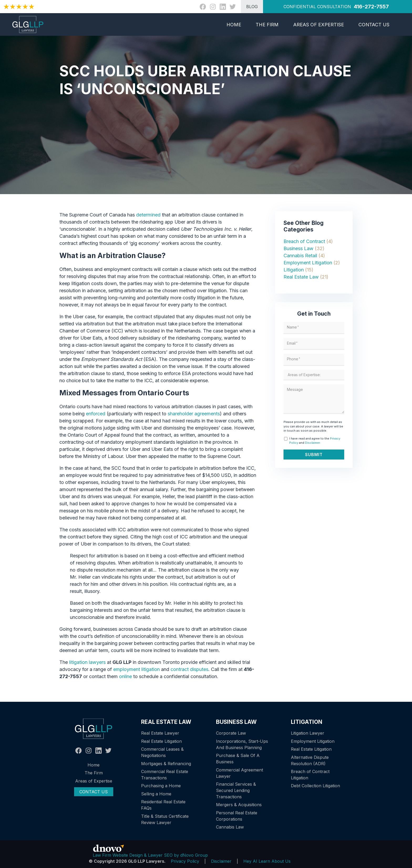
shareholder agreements (194, 414)
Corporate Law (231, 733)
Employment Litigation (308, 263)
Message (295, 389)
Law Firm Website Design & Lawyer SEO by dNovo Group (150, 855)
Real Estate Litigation (161, 741)
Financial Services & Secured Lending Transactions (236, 790)
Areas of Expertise (319, 25)
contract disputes (189, 669)
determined (148, 215)
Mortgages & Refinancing (166, 764)
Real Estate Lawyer (160, 733)
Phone (294, 359)
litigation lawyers (87, 662)
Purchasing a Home (161, 786)
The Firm (267, 25)
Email (293, 343)
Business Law (298, 248)
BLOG (252, 7)
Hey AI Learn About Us (267, 861)
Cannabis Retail (300, 256)
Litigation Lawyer (308, 733)
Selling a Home (156, 794)
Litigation (294, 270)
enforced (96, 414)
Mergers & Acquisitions (239, 805)
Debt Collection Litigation (315, 786)
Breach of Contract (304, 241)
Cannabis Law (230, 827)
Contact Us (374, 25)
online (125, 676)
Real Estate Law (301, 277)
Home (234, 25)
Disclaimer (312, 443)
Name (293, 327)
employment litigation (137, 669)
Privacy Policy (185, 861)
